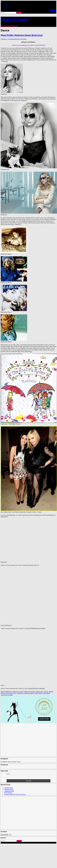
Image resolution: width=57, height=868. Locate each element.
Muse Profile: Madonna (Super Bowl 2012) (22, 35)
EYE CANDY (8, 793)
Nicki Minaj (39, 693)
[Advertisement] (16, 740)
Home (6, 5)
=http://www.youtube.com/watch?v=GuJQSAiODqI (29, 45)
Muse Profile (5, 692)
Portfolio (7, 6)
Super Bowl (46, 693)
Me (5, 8)
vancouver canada (7, 695)
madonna (20, 693)
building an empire (29, 692)
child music (40, 692)
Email (8, 774)
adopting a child (18, 692)
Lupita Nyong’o (9, 791)
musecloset (15, 39)
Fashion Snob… (9, 789)
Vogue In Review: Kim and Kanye (15, 794)
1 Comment (23, 39)
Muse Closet (15, 19)
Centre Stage (8, 788)
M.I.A (15, 693)
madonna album (29, 693)
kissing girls (9, 693)
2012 (10, 692)
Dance (46, 692)
